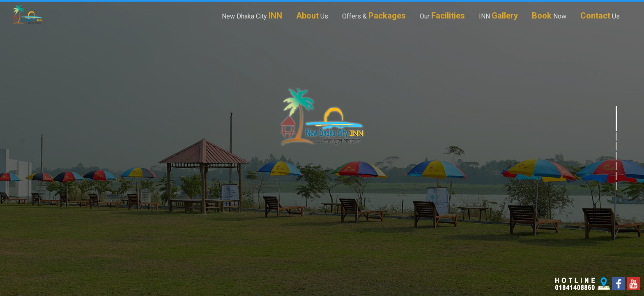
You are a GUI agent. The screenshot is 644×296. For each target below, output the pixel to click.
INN (498, 15)
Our (442, 15)
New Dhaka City (252, 15)
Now (549, 15)
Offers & (374, 15)
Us (312, 15)
